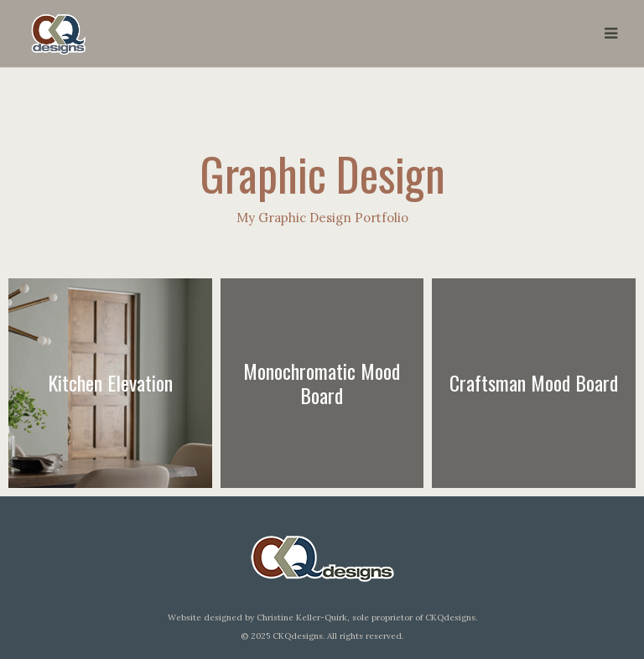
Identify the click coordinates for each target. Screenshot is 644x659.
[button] (610, 34)
